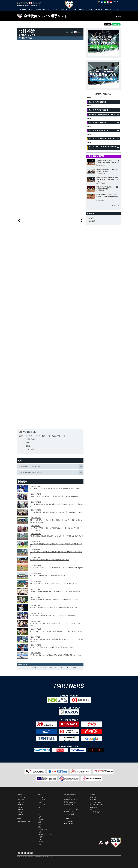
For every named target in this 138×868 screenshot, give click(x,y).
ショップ (41, 844)
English (119, 2)
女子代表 (20, 815)
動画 (40, 824)
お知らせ (41, 837)
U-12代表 (20, 812)
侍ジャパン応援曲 (69, 814)
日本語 (115, 2)
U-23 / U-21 (43, 668)
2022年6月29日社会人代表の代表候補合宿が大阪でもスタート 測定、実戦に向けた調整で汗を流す (56, 544)
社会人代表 (21, 800)
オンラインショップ (96, 802)
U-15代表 (20, 810)
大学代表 (20, 805)
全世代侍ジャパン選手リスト (46, 16)
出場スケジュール (69, 805)
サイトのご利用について (97, 805)
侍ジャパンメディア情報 (71, 809)
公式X (92, 810)
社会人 (34, 668)
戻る (119, 16)
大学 (51, 668)
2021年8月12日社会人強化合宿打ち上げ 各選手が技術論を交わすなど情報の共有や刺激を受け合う (56, 552)
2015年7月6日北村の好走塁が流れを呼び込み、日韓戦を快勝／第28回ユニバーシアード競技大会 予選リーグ (57, 639)
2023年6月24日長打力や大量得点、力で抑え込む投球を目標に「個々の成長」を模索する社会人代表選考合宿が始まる (56, 520)
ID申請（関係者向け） (96, 812)
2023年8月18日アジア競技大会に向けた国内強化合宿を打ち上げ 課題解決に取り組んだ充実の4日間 (56, 504)
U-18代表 (20, 807)
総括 (40, 822)
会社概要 (67, 819)
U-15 (63, 668)
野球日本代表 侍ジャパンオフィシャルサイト (30, 4)
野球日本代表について (71, 802)
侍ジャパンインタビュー (45, 834)
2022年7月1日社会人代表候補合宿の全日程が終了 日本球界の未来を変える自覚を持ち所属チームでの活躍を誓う (56, 528)
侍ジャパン (67, 797)
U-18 (57, 668)
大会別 (91, 218)
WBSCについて (69, 824)
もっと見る (116, 205)
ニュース (41, 839)
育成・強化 (93, 797)
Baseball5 (41, 820)
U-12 (69, 668)
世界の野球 (93, 800)
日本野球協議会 (69, 821)
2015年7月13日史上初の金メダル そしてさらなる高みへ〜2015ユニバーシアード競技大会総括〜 (55, 623)
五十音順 (92, 221)
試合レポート (42, 827)
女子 (75, 668)
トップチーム (25, 668)
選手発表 (41, 842)
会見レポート (42, 832)
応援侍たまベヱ (69, 812)
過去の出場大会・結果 (24, 821)
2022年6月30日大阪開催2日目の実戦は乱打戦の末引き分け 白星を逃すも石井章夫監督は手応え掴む (56, 536)
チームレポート (43, 829)
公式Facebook (94, 807)
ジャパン (41, 797)
